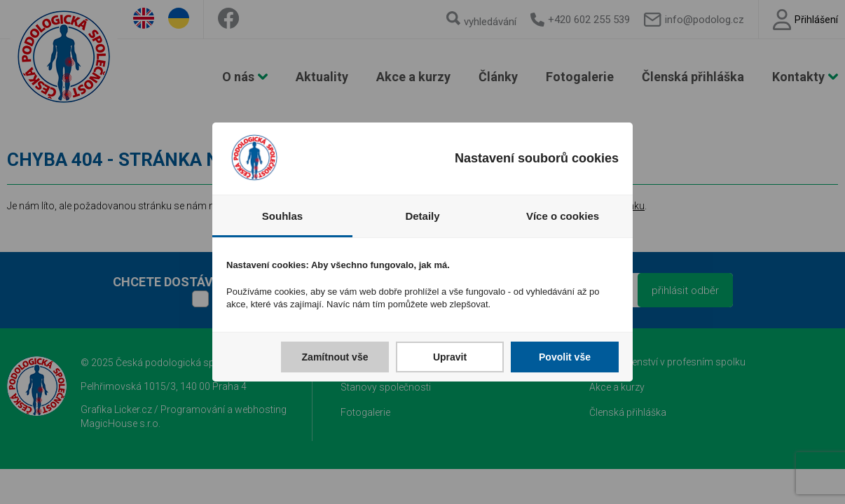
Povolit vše (565, 357)
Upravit (450, 357)
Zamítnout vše (335, 357)
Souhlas (282, 216)
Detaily (422, 216)
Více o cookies (563, 216)
